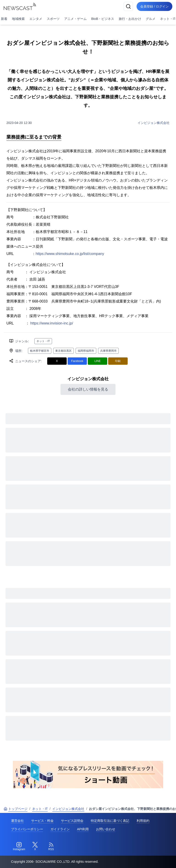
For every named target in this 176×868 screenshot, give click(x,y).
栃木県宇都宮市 (40, 351)
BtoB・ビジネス (103, 19)
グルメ (151, 19)
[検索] (128, 6)
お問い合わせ (106, 829)
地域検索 (18, 19)
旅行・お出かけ (130, 19)
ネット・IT (43, 341)
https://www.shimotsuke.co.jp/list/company (70, 254)
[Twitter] (35, 847)
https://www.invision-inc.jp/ (52, 323)
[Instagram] (19, 847)
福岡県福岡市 (86, 351)
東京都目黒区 (63, 351)
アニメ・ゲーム (75, 19)
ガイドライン (60, 829)
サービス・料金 (42, 821)
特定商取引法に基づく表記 (110, 821)
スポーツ (53, 19)
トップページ (16, 809)
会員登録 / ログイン (154, 6)
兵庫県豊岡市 (108, 351)
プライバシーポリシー (27, 829)
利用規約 (143, 821)
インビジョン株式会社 (154, 123)
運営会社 (17, 821)
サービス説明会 (72, 821)
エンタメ (36, 19)
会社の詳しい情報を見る (88, 389)
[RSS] (51, 847)
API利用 (83, 829)
